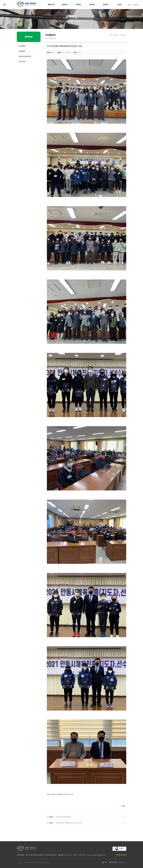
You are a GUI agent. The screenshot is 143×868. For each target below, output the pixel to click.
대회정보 (78, 5)
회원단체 (65, 5)
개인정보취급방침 (121, 855)
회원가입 (136, 5)
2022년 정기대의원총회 (63, 817)
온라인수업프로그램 (25, 56)
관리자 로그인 (123, 862)
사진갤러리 (123, 35)
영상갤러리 (22, 51)
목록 (123, 806)
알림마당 (92, 5)
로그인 (130, 5)
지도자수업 (22, 62)
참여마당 (106, 5)
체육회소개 (51, 5)
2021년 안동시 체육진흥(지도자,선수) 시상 (69, 823)
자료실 (119, 5)
